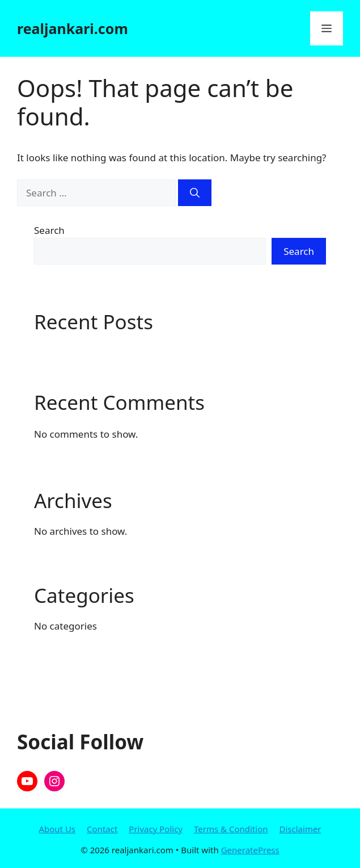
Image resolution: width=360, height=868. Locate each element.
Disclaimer (300, 829)
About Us (57, 829)
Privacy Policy (156, 829)
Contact (102, 829)
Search (49, 230)
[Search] (195, 193)
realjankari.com (73, 28)
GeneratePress (250, 850)
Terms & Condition (231, 829)
